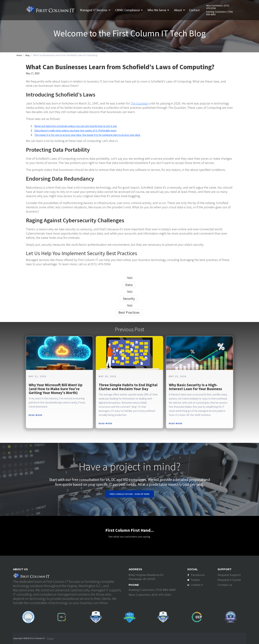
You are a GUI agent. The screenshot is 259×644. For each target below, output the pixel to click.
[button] (97, 10)
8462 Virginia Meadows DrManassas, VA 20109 (146, 577)
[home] (50, 10)
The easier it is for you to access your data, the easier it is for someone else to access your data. (87, 135)
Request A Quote (229, 580)
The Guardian (139, 103)
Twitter (195, 580)
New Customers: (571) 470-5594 (218, 7)
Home (19, 55)
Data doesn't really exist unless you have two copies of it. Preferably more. (76, 130)
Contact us (225, 585)
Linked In (197, 585)
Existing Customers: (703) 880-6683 (219, 13)
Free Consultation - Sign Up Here (130, 494)
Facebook (198, 575)
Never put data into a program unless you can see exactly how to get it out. (76, 126)
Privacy (50, 638)
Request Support (229, 575)
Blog (27, 55)
